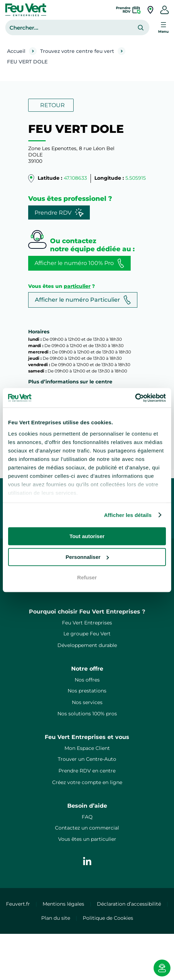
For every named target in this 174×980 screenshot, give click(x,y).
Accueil (16, 51)
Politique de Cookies (108, 918)
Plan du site (56, 918)
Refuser (87, 577)
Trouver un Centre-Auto (87, 759)
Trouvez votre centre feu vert (77, 51)
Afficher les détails (128, 515)
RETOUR (52, 105)
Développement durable (87, 645)
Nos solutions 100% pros (87, 714)
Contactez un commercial (87, 828)
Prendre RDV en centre (87, 771)
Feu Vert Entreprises (87, 623)
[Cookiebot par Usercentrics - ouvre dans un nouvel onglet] (135, 398)
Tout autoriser (87, 536)
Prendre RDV (59, 212)
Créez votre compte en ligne (87, 782)
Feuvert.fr (18, 904)
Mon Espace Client (87, 748)
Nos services (87, 702)
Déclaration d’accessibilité (129, 904)
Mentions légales (63, 904)
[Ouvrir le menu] (163, 27)
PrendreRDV (123, 10)
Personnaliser (87, 557)
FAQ (87, 817)
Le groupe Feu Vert (87, 634)
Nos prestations (87, 691)
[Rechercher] (141, 28)
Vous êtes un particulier (87, 839)
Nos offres (87, 680)
